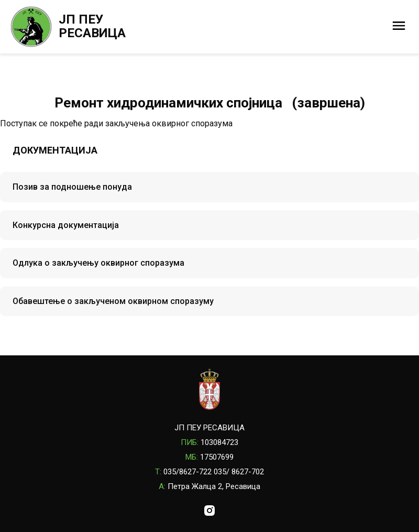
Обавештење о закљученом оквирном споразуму (113, 301)
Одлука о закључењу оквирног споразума (98, 263)
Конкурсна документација (66, 225)
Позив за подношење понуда (72, 187)
